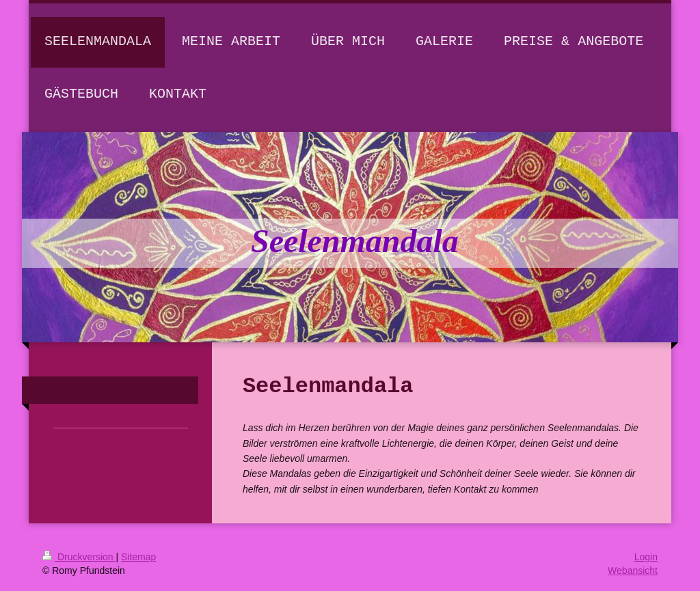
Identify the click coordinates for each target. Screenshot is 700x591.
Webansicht (633, 571)
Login (646, 557)
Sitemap (138, 557)
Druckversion (79, 557)
